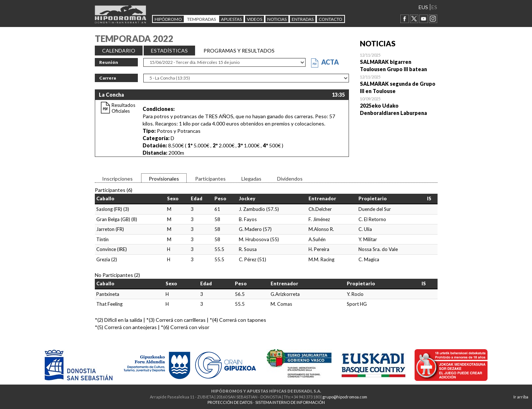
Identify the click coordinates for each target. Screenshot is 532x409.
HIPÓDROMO (168, 19)
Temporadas (201, 19)
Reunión (109, 62)
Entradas (303, 19)
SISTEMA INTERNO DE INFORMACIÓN (290, 402)
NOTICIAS (277, 19)
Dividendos (290, 179)
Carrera (108, 78)
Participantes (210, 179)
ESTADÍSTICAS (169, 51)
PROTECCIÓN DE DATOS (230, 402)
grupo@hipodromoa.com (345, 397)
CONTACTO (331, 19)
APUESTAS (231, 19)
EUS (423, 7)
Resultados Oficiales (123, 108)
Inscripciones (117, 179)
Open (399, 62)
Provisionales (164, 179)
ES (434, 7)
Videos (255, 19)
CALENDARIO (119, 51)
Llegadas (251, 179)
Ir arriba (521, 397)
